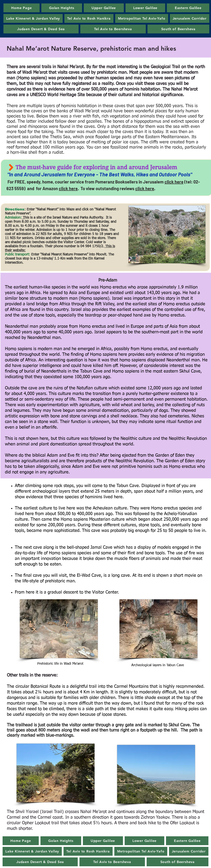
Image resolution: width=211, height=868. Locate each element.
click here (174, 182)
